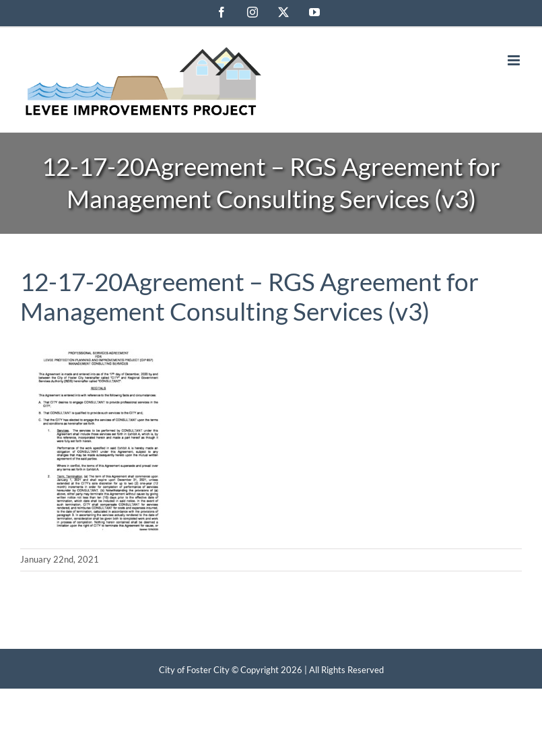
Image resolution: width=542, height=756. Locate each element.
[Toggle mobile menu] (515, 60)
